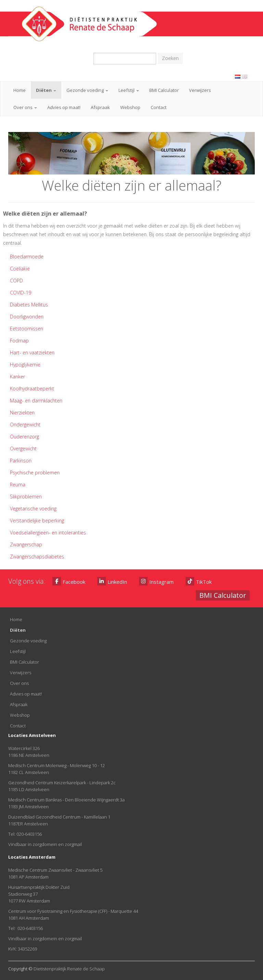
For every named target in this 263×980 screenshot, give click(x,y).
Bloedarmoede (27, 257)
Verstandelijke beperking (37, 521)
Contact (159, 107)
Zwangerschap (26, 545)
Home (20, 90)
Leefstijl (129, 90)
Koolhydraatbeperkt (32, 389)
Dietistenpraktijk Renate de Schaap (69, 969)
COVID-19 (21, 293)
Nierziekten (22, 413)
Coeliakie (20, 269)
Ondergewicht (25, 425)
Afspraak (100, 107)
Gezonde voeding (87, 90)
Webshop (130, 107)
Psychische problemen (35, 473)
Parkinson (21, 461)
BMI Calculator (164, 90)
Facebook (69, 581)
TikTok (199, 581)
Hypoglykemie (25, 365)
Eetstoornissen (27, 329)
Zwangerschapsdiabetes (37, 556)
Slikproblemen (26, 497)
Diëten (46, 90)
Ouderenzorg (24, 437)
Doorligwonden (27, 317)
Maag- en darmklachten (36, 401)
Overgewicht (23, 449)
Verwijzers (200, 90)
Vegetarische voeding (33, 509)
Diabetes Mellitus (29, 305)
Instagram (156, 581)
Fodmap (19, 341)
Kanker (17, 377)
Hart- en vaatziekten (32, 353)
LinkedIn (112, 581)
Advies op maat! (64, 107)
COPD (16, 281)
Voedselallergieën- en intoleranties (48, 533)
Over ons (25, 107)
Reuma (18, 485)
